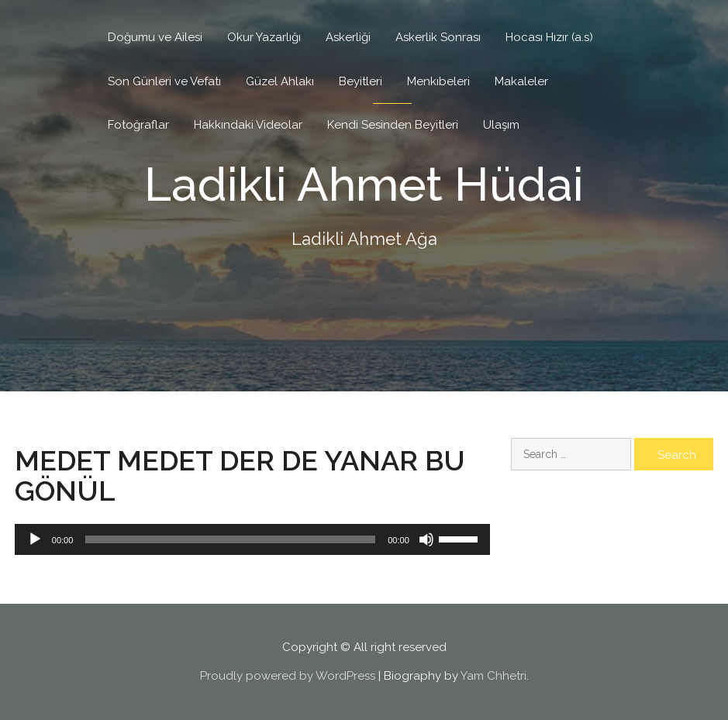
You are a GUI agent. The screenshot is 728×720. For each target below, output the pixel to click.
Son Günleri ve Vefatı (164, 81)
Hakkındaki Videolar (248, 125)
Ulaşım (501, 125)
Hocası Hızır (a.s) (549, 37)
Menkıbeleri (438, 81)
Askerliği (348, 37)
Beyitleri (361, 81)
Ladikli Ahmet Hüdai (364, 184)
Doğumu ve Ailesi (155, 37)
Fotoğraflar (138, 125)
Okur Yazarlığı (264, 37)
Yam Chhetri (493, 676)
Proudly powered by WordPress (288, 676)
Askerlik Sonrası (438, 37)
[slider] (230, 539)
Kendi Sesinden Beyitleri (393, 125)
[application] (252, 539)
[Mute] (426, 539)
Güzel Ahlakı (280, 81)
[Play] (35, 539)
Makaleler (521, 81)
